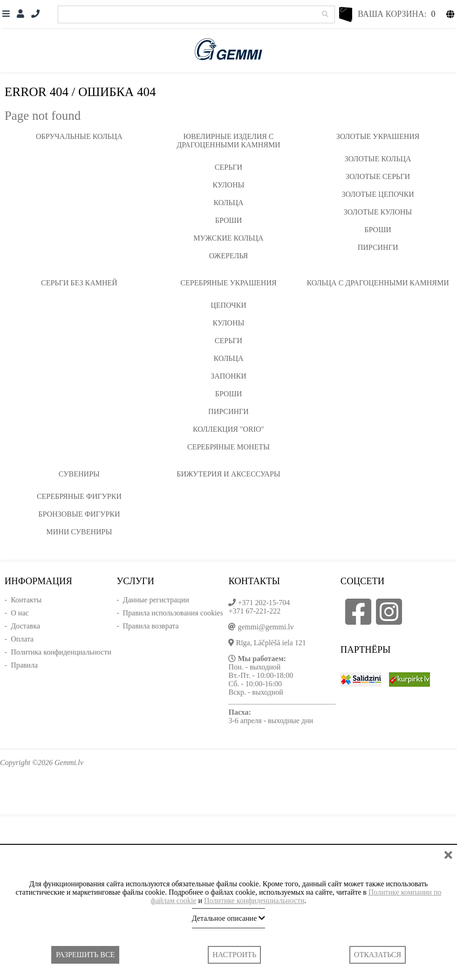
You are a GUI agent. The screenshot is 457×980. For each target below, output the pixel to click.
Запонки (228, 376)
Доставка (25, 626)
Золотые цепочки (378, 194)
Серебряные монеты (228, 447)
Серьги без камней (79, 283)
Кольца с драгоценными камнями (378, 283)
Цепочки (228, 305)
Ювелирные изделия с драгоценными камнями (228, 141)
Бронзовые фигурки (79, 514)
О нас (20, 613)
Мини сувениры (79, 532)
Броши (229, 220)
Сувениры (79, 474)
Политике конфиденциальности (254, 901)
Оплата (22, 639)
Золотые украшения (378, 136)
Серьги (228, 167)
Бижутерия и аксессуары (228, 474)
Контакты (26, 600)
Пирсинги (378, 247)
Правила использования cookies (173, 613)
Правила (24, 665)
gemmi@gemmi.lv (266, 627)
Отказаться (378, 955)
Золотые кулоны (378, 212)
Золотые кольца (378, 159)
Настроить (234, 955)
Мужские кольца (228, 238)
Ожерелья (229, 256)
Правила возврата (150, 626)
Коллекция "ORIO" (228, 429)
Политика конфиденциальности (61, 652)
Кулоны (229, 185)
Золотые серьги (378, 176)
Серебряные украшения (228, 283)
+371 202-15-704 (264, 603)
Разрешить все (85, 955)
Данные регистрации (156, 600)
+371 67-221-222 (254, 611)
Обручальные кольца (79, 136)
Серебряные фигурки (79, 496)
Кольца (228, 203)
